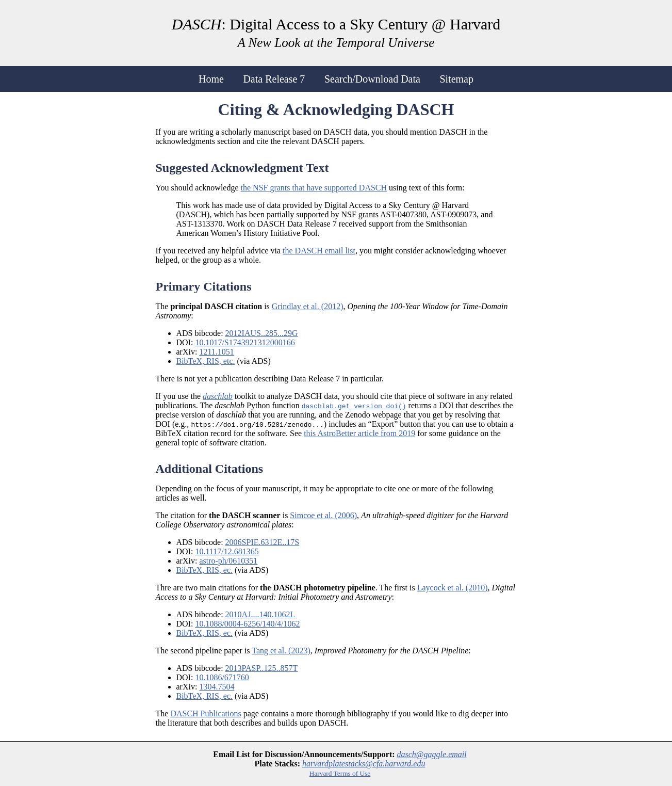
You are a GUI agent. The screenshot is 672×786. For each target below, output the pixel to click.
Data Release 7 (274, 79)
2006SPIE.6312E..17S (263, 542)
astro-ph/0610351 (228, 561)
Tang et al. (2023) (281, 651)
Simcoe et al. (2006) (323, 515)
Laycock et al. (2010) (453, 588)
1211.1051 (216, 352)
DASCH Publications (206, 713)
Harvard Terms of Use (340, 773)
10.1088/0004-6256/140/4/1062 (247, 624)
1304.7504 (217, 687)
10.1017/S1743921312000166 (245, 342)
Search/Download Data (372, 79)
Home (211, 79)
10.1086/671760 (222, 677)
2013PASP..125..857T (262, 668)
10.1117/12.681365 (227, 551)
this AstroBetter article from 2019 (359, 433)
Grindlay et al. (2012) (308, 306)
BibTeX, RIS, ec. (205, 570)
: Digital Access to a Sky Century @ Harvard (336, 33)
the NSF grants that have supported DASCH (314, 188)
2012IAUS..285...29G (262, 333)
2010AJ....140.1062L (260, 614)
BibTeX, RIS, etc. (206, 361)
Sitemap (456, 79)
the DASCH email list (319, 251)
